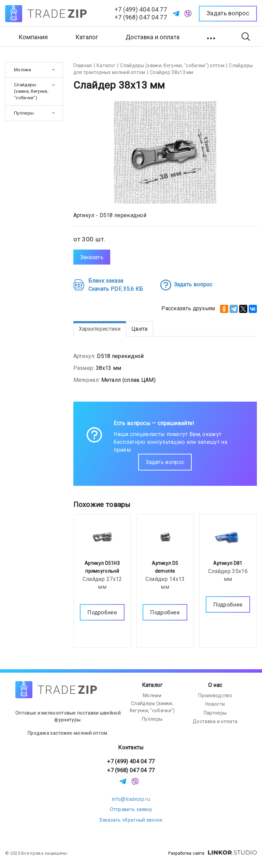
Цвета (140, 329)
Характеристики (100, 329)
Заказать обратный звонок (131, 820)
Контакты (131, 747)
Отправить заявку (131, 809)
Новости (215, 704)
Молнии (23, 70)
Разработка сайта (213, 853)
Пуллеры (24, 113)
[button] (212, 36)
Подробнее (102, 611)
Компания (33, 37)
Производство (215, 695)
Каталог (152, 685)
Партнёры (215, 713)
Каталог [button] (87, 37)
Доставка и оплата (152, 37)
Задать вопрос (165, 462)
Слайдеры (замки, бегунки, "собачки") (31, 91)
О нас (215, 685)
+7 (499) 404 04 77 (141, 9)
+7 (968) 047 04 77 (141, 17)
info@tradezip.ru (131, 799)
